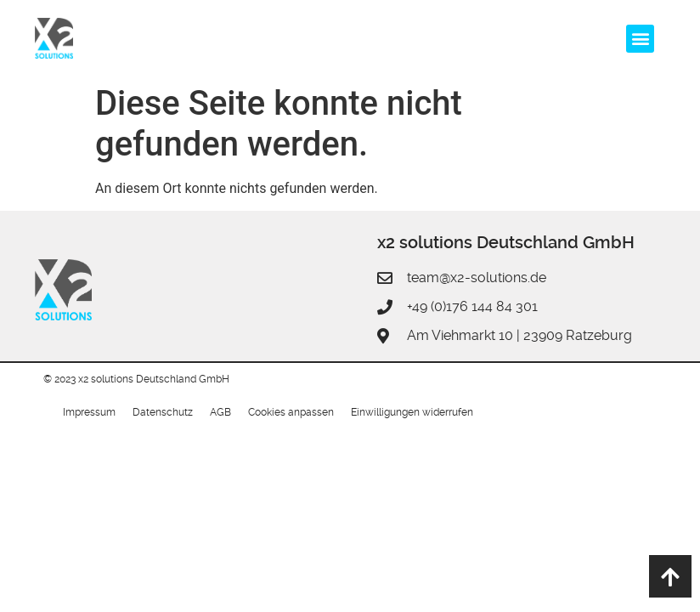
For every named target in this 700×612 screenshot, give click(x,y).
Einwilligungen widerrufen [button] (412, 412)
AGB (220, 412)
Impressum (89, 412)
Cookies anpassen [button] (291, 412)
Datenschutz (163, 412)
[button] (640, 39)
